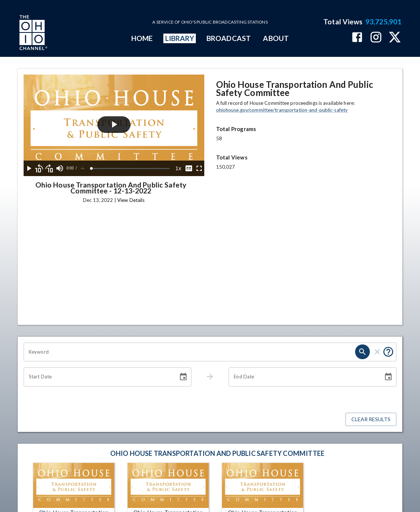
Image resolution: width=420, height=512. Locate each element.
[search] (362, 352)
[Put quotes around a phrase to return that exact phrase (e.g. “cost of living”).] (388, 352)
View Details (131, 200)
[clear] (377, 352)
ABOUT (276, 38)
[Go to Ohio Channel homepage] (32, 34)
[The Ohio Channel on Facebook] (357, 38)
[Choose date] (183, 377)
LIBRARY (180, 38)
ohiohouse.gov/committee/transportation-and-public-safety (282, 110)
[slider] (131, 169)
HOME (142, 38)
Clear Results (371, 420)
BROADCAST (229, 38)
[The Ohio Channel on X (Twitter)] (395, 38)
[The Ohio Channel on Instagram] (376, 38)
